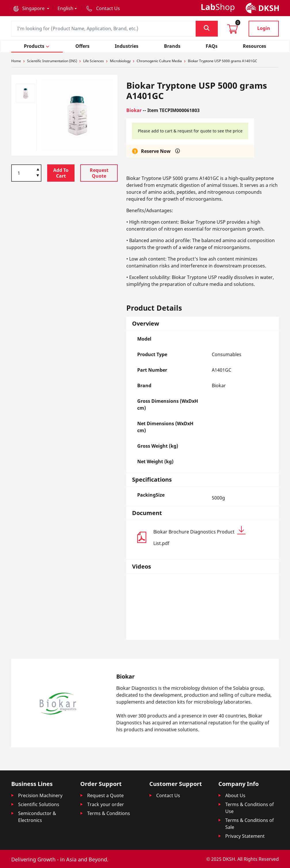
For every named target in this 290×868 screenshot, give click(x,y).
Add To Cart (61, 173)
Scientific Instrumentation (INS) (52, 61)
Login (264, 28)
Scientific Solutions (39, 804)
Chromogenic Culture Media (159, 61)
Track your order (106, 804)
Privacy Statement (245, 836)
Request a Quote (105, 795)
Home (16, 61)
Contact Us (168, 795)
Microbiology (120, 61)
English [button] (65, 8)
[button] (31, 8)
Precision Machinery (40, 795)
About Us (235, 795)
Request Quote (99, 173)
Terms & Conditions (109, 813)
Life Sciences (94, 61)
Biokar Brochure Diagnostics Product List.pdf (200, 536)
